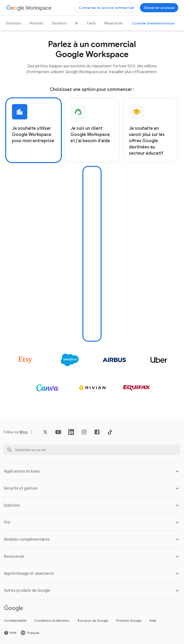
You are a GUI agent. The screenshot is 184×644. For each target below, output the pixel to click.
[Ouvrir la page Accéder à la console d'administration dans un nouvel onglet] (153, 23)
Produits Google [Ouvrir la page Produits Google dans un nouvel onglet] (129, 621)
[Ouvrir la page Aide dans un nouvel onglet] (10, 633)
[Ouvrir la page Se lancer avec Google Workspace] (159, 8)
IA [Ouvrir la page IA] (76, 23)
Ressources (114, 23)
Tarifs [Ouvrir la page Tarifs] (91, 23)
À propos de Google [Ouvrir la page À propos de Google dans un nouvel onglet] (93, 621)
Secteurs (59, 23)
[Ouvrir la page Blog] (24, 432)
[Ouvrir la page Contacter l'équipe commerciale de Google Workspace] (106, 8)
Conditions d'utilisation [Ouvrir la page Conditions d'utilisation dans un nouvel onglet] (52, 621)
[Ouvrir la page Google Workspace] (29, 8)
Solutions (13, 23)
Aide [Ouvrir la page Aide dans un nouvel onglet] (153, 621)
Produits (37, 23)
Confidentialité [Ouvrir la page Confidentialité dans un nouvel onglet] (15, 621)
